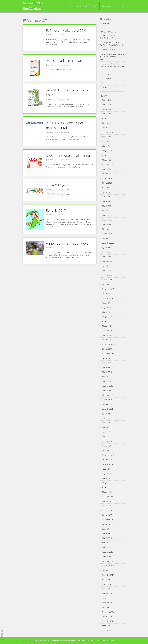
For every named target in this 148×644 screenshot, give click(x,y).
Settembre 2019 (108, 298)
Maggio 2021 (107, 206)
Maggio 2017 (107, 427)
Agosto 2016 (107, 469)
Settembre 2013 (108, 621)
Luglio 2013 (106, 630)
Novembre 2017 (108, 400)
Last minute (106, 79)
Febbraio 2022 (108, 165)
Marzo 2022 (107, 160)
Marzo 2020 (107, 271)
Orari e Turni (82, 6)
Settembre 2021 (108, 188)
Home (69, 6)
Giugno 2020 (107, 257)
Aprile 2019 (106, 321)
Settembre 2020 (108, 243)
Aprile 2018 (106, 377)
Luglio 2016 (106, 474)
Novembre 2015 (108, 510)
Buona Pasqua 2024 (110, 50)
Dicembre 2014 (108, 561)
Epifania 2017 (56, 210)
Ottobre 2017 (107, 404)
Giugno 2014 (107, 589)
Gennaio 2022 (107, 169)
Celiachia (105, 23)
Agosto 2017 (107, 414)
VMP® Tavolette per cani (64, 61)
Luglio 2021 (106, 197)
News (104, 83)
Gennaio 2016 (107, 501)
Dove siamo (107, 6)
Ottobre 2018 (107, 349)
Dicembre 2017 (108, 395)
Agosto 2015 (107, 524)
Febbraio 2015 (108, 552)
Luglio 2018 (106, 363)
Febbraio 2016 (108, 497)
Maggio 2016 (107, 483)
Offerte (105, 88)
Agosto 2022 (107, 137)
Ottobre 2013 (107, 617)
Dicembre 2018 (108, 340)
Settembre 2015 (108, 520)
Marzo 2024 (107, 105)
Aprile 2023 (106, 118)
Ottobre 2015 (107, 515)
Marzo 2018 (107, 381)
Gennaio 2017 (107, 446)
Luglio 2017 (106, 418)
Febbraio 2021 (108, 220)
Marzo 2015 (107, 547)
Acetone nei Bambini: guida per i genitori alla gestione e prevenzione (113, 57)
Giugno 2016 (107, 478)
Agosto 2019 (107, 303)
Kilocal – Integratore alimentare (69, 155)
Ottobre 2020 (107, 238)
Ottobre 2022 (107, 128)
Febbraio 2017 (108, 441)
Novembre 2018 (108, 344)
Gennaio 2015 (107, 557)
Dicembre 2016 (108, 450)
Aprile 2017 (106, 432)
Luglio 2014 (106, 584)
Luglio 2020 (106, 252)
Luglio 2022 (106, 141)
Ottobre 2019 (107, 294)
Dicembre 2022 (108, 123)
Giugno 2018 (107, 367)
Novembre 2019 (108, 289)
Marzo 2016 (107, 492)
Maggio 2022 (107, 151)
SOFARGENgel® (58, 185)
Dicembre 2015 (108, 506)
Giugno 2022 (107, 146)
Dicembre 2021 (108, 174)
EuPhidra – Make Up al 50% (66, 30)
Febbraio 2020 (108, 275)
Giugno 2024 (107, 100)
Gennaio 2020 (107, 280)
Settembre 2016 (108, 464)
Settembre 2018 (108, 354)
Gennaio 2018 (107, 391)
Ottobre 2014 (107, 570)
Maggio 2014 (107, 593)
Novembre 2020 (108, 234)
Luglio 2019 (106, 307)
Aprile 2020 (106, 266)
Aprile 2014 (106, 598)
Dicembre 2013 (108, 607)
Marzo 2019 (107, 326)
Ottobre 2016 (107, 460)
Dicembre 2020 (108, 229)
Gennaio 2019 (107, 335)
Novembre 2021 (108, 178)
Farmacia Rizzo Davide (64, 35)
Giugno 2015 (107, 534)
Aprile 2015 (106, 543)
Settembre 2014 (108, 575)
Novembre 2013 (108, 612)
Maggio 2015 (107, 538)
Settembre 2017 (108, 409)
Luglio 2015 (106, 529)
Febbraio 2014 (108, 603)
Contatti (120, 6)
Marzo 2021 (107, 215)
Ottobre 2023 (107, 109)
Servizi (94, 6)
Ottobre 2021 (107, 183)
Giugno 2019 (107, 312)
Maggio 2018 (107, 372)
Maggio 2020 (107, 261)
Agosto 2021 (107, 192)
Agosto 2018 (107, 358)
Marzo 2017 (107, 437)
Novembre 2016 (108, 455)
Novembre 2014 (108, 566)
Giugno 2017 (107, 423)
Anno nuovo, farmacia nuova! (68, 243)
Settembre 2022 (108, 132)
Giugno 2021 (107, 201)
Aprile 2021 (106, 211)
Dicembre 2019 (108, 284)
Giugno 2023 (107, 114)
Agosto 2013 (107, 626)
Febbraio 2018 (108, 386)
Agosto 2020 (107, 248)
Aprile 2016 (106, 487)
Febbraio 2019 (108, 331)
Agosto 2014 (107, 580)
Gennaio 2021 (107, 224)
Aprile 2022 (106, 155)
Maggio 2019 (107, 317)
